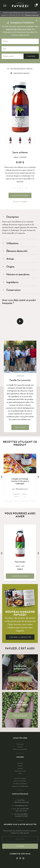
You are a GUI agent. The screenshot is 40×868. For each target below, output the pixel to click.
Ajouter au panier (20, 195)
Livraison (20, 747)
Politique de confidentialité (20, 786)
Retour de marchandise (20, 749)
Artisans (20, 768)
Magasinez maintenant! (32, 15)
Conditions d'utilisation (20, 784)
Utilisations (12, 243)
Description (13, 217)
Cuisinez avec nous (20, 679)
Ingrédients (12, 282)
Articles (20, 766)
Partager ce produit (20, 73)
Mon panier (20, 744)
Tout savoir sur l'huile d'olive (20, 716)
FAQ (20, 774)
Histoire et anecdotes (18, 275)
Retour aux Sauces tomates (20, 69)
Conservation (13, 290)
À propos (20, 763)
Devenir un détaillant (20, 781)
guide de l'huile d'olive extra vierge (19, 29)
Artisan (10, 259)
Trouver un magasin (20, 202)
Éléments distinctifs (17, 251)
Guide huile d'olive (20, 771)
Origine (10, 267)
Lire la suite (20, 427)
